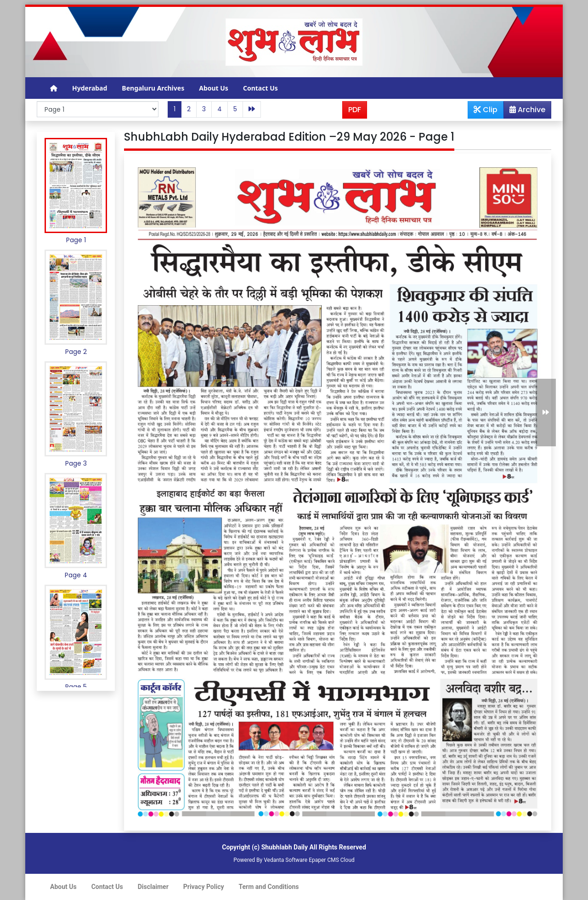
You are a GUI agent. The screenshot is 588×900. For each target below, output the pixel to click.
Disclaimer (153, 887)
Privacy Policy (204, 887)
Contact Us (260, 88)
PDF (355, 110)
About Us (214, 88)
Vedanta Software (286, 860)
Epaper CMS (324, 860)
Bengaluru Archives (153, 88)
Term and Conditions (269, 887)
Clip (486, 110)
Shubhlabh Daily (285, 847)
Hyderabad (90, 88)
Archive (525, 111)
